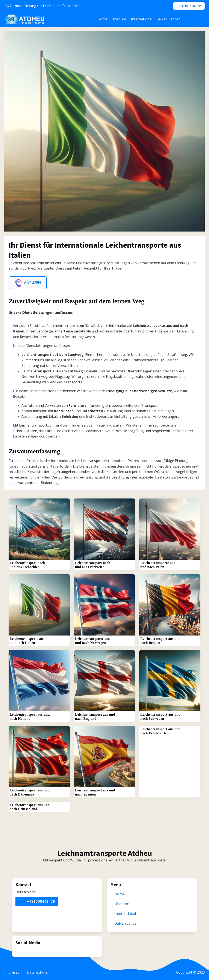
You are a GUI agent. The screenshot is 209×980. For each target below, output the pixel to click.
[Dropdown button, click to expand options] (198, 19)
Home (102, 19)
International (142, 19)
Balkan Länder (168, 19)
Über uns (119, 19)
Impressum (13, 972)
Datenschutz (37, 972)
